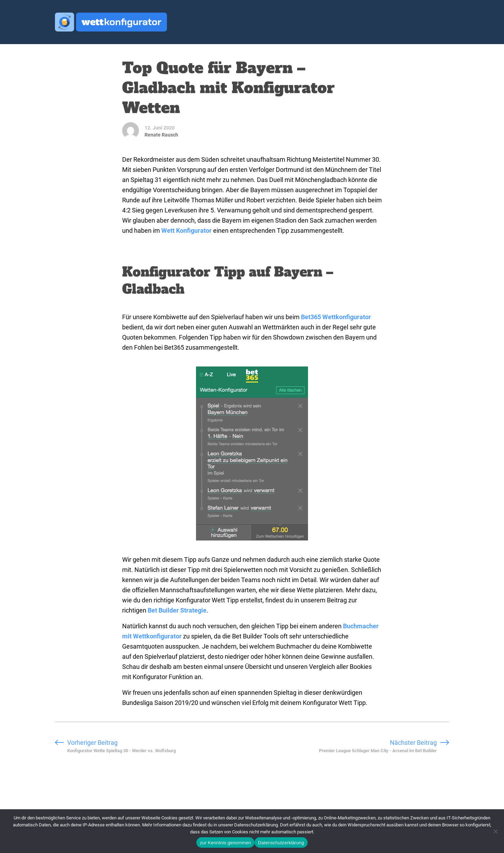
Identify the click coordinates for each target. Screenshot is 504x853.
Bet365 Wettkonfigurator (336, 317)
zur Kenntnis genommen (225, 843)
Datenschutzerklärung (281, 843)
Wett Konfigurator (187, 230)
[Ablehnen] (495, 831)
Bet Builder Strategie (177, 610)
